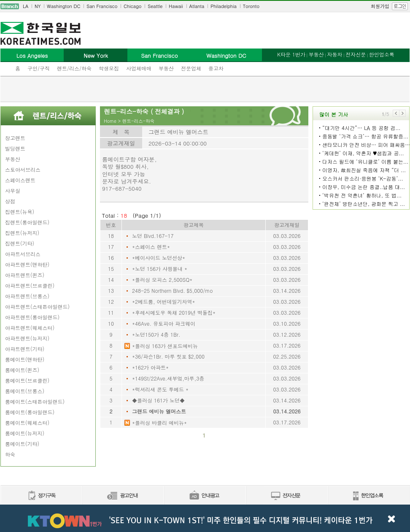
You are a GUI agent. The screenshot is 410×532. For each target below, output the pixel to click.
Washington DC (63, 6)
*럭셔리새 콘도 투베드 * (160, 389)
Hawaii (176, 6)
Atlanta (197, 6)
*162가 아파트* (150, 367)
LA (26, 6)
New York (96, 55)
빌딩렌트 (15, 148)
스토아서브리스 (23, 169)
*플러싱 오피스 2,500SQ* (162, 280)
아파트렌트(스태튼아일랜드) (37, 307)
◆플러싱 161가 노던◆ (158, 400)
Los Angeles (32, 55)
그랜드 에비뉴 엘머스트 (159, 411)
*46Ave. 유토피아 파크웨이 (164, 323)
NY (38, 6)
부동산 (166, 68)
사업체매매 (139, 68)
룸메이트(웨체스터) (27, 423)
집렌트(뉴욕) (20, 212)
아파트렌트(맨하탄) (27, 264)
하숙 (10, 454)
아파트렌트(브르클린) (30, 285)
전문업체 (191, 68)
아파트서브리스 (23, 254)
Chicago (132, 6)
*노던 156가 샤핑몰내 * (160, 269)
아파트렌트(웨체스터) (30, 328)
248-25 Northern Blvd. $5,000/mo (172, 290)
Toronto (251, 6)
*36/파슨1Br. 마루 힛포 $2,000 (168, 356)
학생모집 (109, 68)
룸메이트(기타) (22, 444)
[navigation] (205, 6)
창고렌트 (15, 138)
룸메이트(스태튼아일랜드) (35, 401)
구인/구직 (39, 68)
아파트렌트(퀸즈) (25, 275)
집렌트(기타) (20, 243)
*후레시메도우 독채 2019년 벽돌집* (174, 312)
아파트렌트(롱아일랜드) (32, 317)
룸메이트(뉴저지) (25, 433)
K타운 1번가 (291, 54)
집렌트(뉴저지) (22, 233)
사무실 (13, 190)
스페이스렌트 (20, 180)
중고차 (216, 68)
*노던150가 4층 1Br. (156, 334)
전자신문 (356, 54)
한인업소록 (382, 54)
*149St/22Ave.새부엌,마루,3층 (168, 378)
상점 (10, 201)
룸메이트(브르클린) (27, 380)
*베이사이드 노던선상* (159, 258)
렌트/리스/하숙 (74, 68)
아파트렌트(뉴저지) (27, 338)
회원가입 (380, 6)
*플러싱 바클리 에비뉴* (159, 423)
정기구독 (41, 496)
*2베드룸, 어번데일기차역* (164, 301)
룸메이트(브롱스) (25, 391)
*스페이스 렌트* (151, 247)
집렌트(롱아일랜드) (27, 222)
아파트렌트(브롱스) (27, 296)
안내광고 (205, 496)
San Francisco (102, 6)
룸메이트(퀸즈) (22, 370)
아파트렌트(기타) (25, 349)
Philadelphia (224, 6)
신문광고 (123, 496)
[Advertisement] (205, 89)
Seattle (155, 6)
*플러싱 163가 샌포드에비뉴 (165, 346)
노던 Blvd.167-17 (153, 236)
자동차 (334, 54)
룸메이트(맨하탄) (25, 359)
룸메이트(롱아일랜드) (30, 412)
